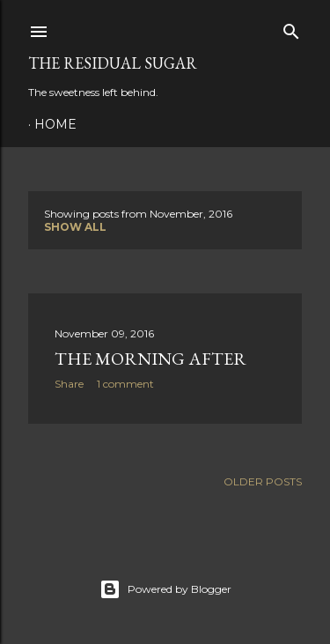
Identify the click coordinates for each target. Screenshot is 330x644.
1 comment (125, 384)
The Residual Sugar (113, 63)
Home (55, 124)
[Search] (291, 28)
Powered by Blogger (165, 589)
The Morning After (150, 359)
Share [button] (69, 384)
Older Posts (263, 481)
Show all (75, 227)
